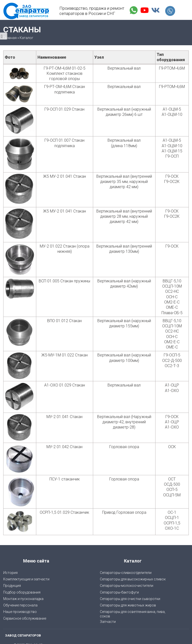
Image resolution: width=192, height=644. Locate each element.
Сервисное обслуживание (25, 618)
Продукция (12, 586)
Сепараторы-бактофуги (119, 592)
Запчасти (108, 622)
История (10, 573)
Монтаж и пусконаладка (23, 599)
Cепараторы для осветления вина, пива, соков (133, 614)
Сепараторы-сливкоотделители (126, 573)
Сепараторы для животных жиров (128, 605)
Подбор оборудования (22, 592)
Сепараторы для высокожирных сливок (133, 579)
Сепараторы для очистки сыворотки (130, 599)
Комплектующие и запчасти (26, 579)
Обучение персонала (20, 605)
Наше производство (20, 612)
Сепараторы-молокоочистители (127, 586)
